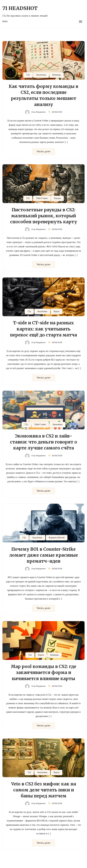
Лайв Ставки (42, 198)
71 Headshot (20, 8)
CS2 (28, 75)
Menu (5, 22)
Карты (57, 312)
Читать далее (43, 152)
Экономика (57, 425)
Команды (57, 75)
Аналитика (41, 75)
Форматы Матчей (57, 538)
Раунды (57, 198)
